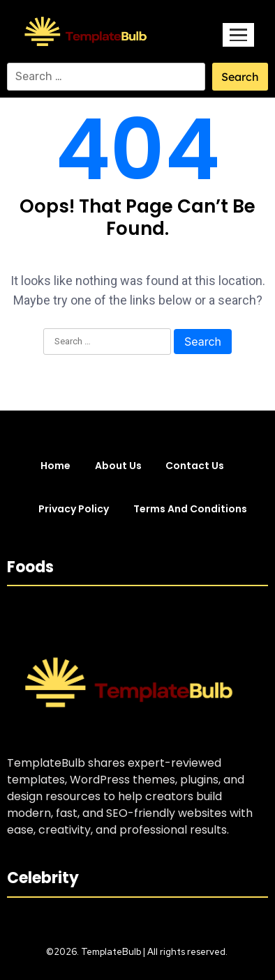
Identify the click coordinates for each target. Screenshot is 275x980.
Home (55, 466)
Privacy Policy (74, 509)
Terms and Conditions (190, 509)
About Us (118, 466)
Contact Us (195, 466)
